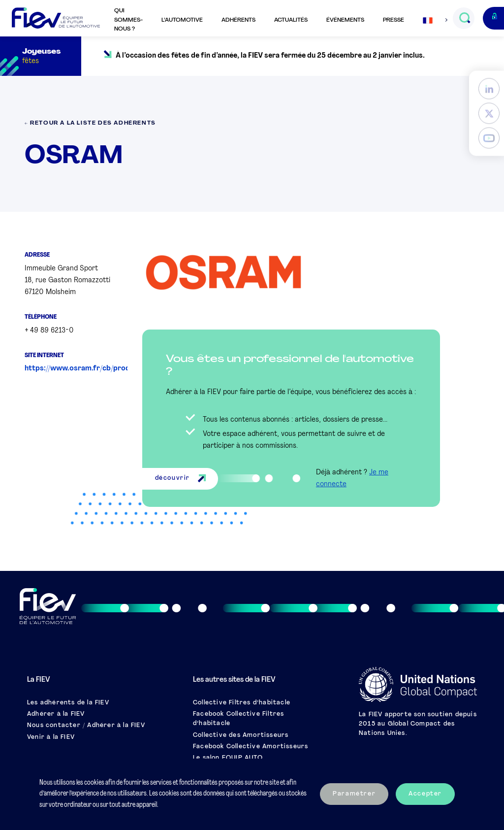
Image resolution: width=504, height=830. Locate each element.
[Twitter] (489, 114)
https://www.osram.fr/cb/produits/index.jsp (100, 369)
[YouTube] (489, 138)
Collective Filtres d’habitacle (242, 703)
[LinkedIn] (489, 89)
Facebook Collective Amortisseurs (251, 747)
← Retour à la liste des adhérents (90, 123)
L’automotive (182, 20)
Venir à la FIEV (51, 737)
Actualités (291, 20)
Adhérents (238, 20)
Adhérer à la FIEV (56, 714)
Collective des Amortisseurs (241, 735)
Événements (345, 20)
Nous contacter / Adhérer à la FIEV (86, 726)
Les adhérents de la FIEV (68, 703)
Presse (394, 20)
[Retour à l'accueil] (56, 18)
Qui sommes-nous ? (128, 20)
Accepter (425, 794)
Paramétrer (354, 794)
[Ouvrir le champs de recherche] (464, 18)
